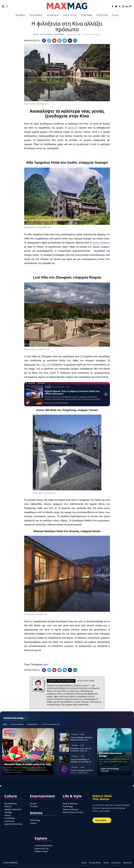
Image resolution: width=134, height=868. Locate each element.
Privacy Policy (95, 863)
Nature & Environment (73, 812)
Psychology (68, 806)
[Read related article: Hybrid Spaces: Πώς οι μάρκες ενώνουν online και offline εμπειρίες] (67, 394)
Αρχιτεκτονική (46, 34)
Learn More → (102, 820)
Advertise (127, 863)
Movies (33, 803)
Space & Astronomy (13, 824)
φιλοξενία (73, 128)
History (8, 815)
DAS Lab (46, 365)
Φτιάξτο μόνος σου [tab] (51, 724)
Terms (106, 863)
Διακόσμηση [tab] (33, 724)
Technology (35, 820)
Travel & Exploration (44, 845)
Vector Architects (101, 243)
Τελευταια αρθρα (86, 681)
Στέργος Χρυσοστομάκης (92, 35)
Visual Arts (9, 821)
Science (33, 823)
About (84, 863)
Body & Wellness (70, 803)
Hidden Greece (41, 851)
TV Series (34, 806)
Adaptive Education (13, 809)
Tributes (8, 806)
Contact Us (116, 863)
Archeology (10, 818)
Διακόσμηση (59, 34)
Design (36, 34)
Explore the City (42, 848)
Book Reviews (11, 803)
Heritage (8, 812)
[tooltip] (113, 6)
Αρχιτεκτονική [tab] (17, 724)
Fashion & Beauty (71, 809)
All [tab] (5, 724)
